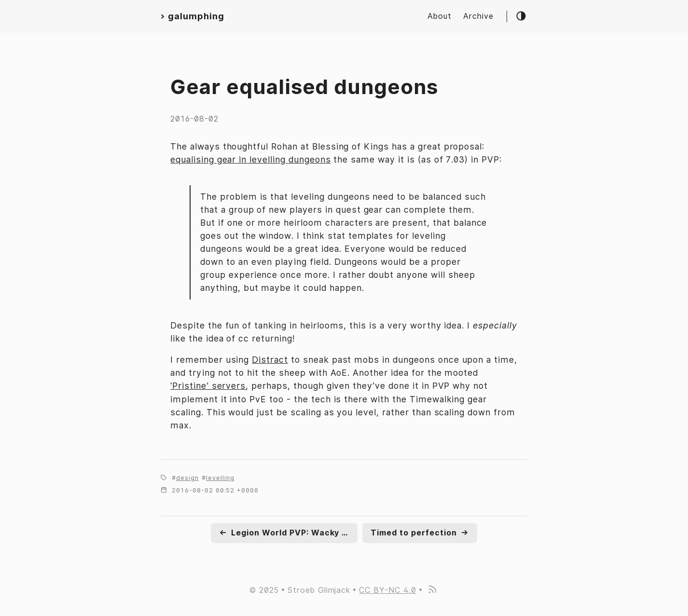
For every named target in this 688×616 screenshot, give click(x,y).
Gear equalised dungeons (304, 87)
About (440, 16)
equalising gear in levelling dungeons (251, 159)
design (187, 478)
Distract (270, 360)
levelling (220, 478)
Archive (478, 16)
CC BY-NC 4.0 (388, 590)
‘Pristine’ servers (208, 386)
